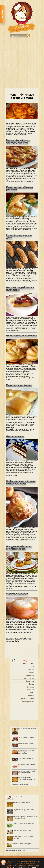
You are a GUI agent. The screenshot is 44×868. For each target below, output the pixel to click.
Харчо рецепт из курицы (26, 737)
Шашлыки (30, 675)
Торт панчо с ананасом (26, 758)
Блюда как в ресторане (21, 796)
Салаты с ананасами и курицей (23, 824)
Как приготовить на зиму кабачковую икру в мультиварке (26, 752)
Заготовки (30, 681)
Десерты (31, 687)
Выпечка (31, 690)
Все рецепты (29, 661)
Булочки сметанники (17, 594)
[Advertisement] (22, 64)
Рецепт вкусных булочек (19, 385)
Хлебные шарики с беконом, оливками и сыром (21, 482)
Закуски (31, 669)
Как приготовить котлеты (26, 744)
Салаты (31, 672)
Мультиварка (29, 678)
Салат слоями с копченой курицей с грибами (27, 772)
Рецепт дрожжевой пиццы (22, 802)
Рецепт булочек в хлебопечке (22, 336)
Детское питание (27, 699)
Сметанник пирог (15, 436)
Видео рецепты (28, 701)
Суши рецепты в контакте (27, 764)
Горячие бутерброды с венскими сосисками (18, 141)
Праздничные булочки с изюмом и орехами (19, 548)
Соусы (32, 684)
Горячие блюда (28, 664)
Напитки (31, 696)
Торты (32, 693)
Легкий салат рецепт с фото (22, 844)
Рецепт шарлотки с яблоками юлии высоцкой (27, 779)
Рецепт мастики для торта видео (24, 810)
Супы (32, 666)
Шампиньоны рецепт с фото (22, 830)
